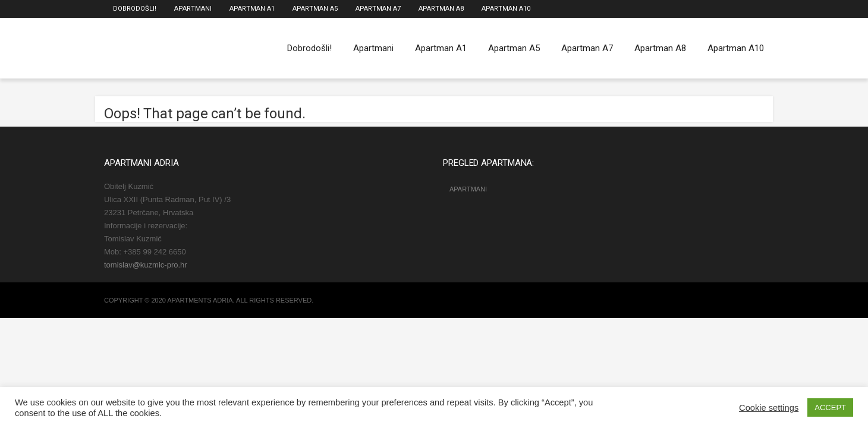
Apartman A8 (441, 9)
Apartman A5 (315, 9)
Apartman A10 (506, 9)
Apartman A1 (252, 9)
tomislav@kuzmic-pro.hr (146, 265)
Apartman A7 (378, 9)
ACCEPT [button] (830, 407)
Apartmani (193, 9)
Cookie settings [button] (769, 408)
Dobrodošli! (135, 9)
